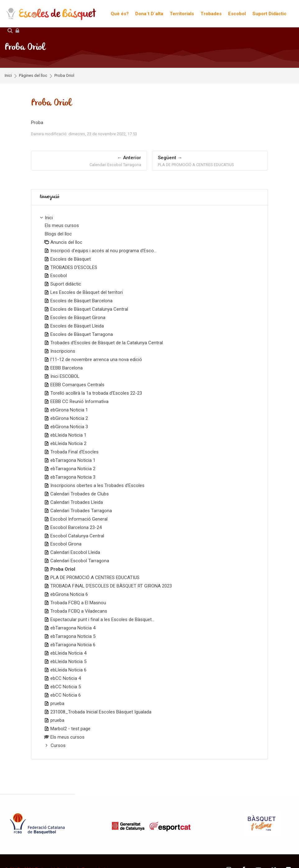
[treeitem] (149, 482)
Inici (8, 76)
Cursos (58, 745)
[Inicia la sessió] (17, 31)
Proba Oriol (64, 76)
